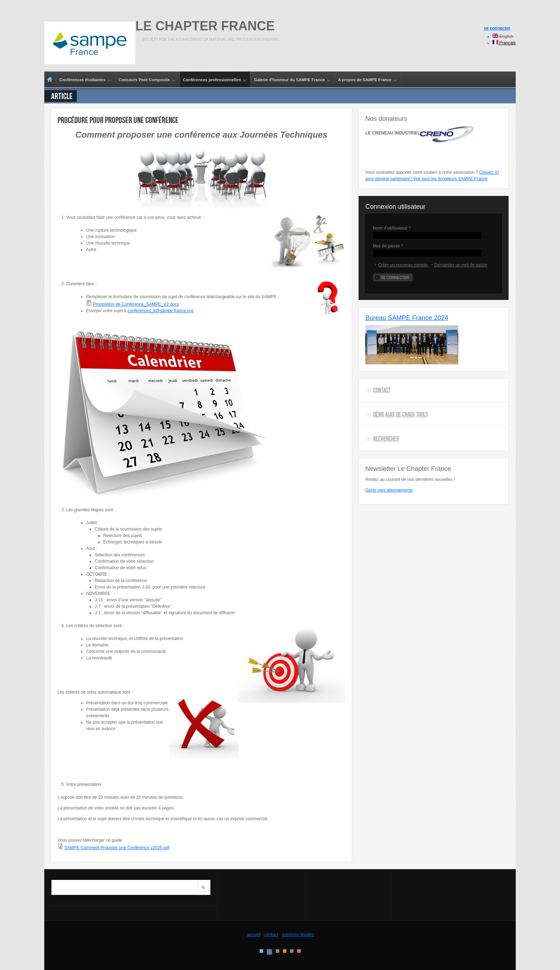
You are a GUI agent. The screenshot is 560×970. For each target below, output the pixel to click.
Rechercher (386, 439)
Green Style (277, 951)
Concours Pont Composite (146, 80)
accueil (254, 935)
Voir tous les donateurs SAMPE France (450, 179)
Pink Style (292, 951)
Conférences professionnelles (214, 80)
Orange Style (285, 951)
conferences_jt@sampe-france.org (160, 311)
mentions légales (298, 935)
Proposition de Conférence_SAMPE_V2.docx (136, 304)
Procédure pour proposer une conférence (118, 120)
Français (504, 43)
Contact (382, 390)
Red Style (299, 951)
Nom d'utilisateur (392, 228)
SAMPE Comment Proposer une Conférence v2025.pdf (117, 848)
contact (271, 935)
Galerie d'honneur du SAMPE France (291, 80)
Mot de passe (388, 246)
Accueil (50, 79)
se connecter (497, 28)
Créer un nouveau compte (403, 265)
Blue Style (269, 952)
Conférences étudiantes (84, 80)
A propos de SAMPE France (366, 80)
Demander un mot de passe (461, 265)
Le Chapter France (205, 26)
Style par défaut (261, 951)
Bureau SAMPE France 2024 (407, 318)
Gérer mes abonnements (389, 490)
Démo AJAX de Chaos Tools (401, 414)
